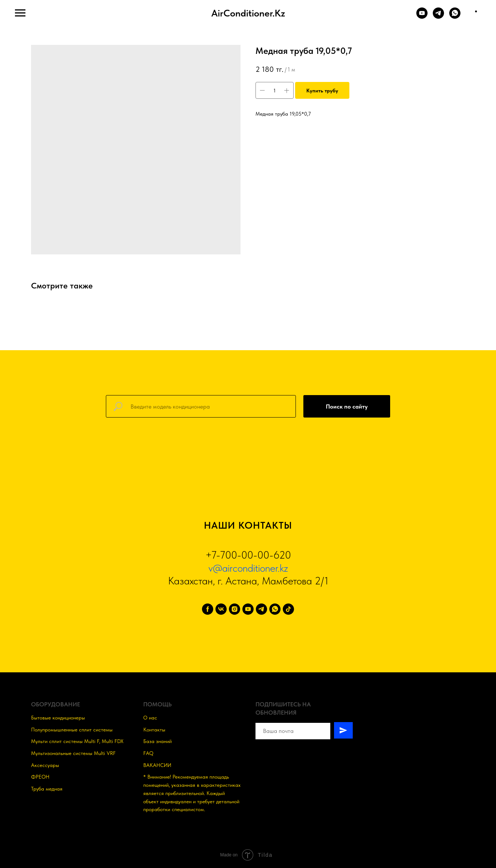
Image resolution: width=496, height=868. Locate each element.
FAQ (148, 753)
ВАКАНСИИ (157, 765)
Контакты (154, 730)
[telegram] (261, 609)
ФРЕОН (40, 777)
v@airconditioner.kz (248, 568)
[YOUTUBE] (422, 17)
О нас (150, 718)
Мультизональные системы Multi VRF (73, 753)
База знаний (157, 741)
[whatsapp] (275, 609)
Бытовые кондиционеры (58, 718)
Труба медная (47, 789)
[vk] (221, 609)
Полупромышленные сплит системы (72, 730)
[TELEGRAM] (438, 17)
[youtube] (248, 609)
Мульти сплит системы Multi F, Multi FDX (77, 741)
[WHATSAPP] (455, 17)
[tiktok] (288, 609)
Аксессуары (45, 765)
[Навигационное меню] (20, 13)
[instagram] (235, 609)
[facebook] (208, 609)
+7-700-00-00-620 (248, 555)
